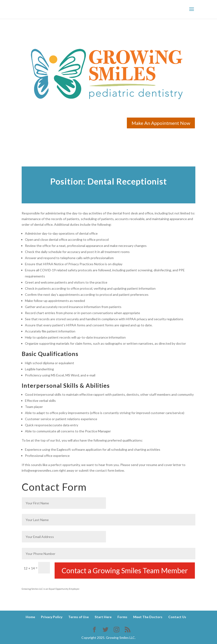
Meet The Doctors (148, 617)
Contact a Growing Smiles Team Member (125, 570)
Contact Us (177, 617)
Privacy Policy (52, 617)
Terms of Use (78, 617)
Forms (122, 617)
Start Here (103, 617)
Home (30, 617)
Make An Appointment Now (161, 123)
